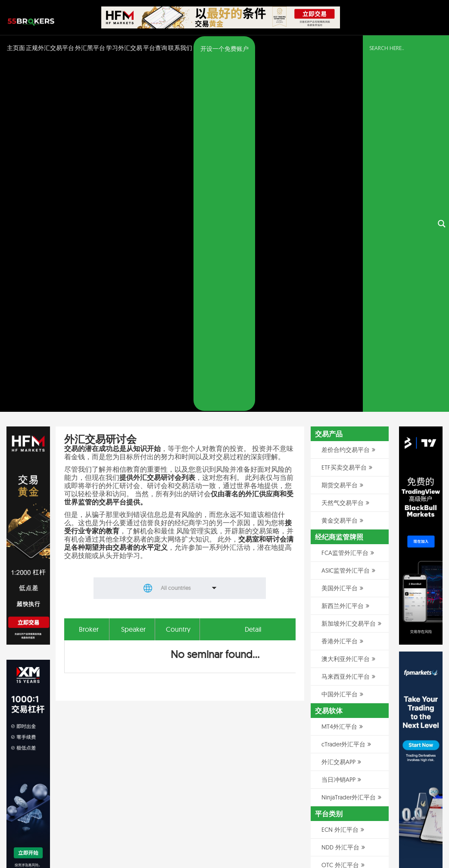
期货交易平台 (340, 136)
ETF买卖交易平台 (344, 118)
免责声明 (391, 839)
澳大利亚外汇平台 (346, 310)
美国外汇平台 (340, 239)
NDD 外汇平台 (340, 498)
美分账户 (334, 583)
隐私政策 (365, 839)
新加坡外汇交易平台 (349, 274)
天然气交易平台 (343, 154)
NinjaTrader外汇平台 (349, 448)
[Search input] (401, 48)
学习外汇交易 (124, 48)
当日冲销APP (338, 430)
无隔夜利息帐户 (343, 601)
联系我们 (180, 48)
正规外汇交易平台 (50, 48)
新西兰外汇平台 (343, 257)
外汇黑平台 (90, 48)
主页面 (16, 48)
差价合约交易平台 (346, 100)
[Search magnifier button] (442, 49)
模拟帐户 (334, 619)
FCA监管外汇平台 (345, 204)
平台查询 (155, 48)
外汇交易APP (338, 413)
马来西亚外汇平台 (346, 327)
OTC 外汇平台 (340, 516)
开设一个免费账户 (224, 49)
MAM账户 (335, 566)
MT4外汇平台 (339, 377)
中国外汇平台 (340, 345)
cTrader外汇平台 (343, 395)
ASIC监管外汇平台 (346, 221)
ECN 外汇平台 (340, 480)
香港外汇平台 (340, 292)
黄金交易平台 (340, 171)
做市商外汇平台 (343, 533)
